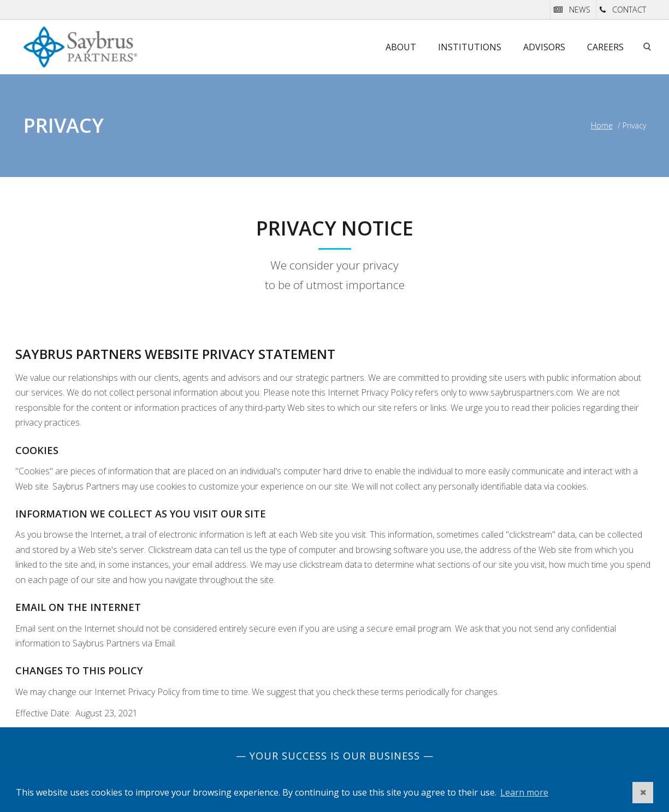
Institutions (470, 47)
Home (602, 125)
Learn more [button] (524, 792)
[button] (643, 793)
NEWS (580, 10)
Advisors (544, 47)
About (401, 47)
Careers (605, 47)
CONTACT (629, 10)
